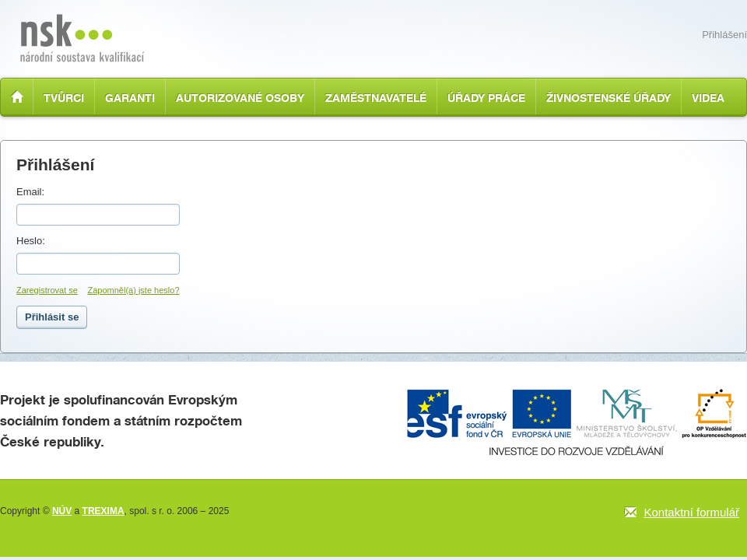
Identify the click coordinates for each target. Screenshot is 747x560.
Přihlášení (724, 35)
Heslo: (31, 241)
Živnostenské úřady (608, 98)
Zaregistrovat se (47, 290)
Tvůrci (64, 98)
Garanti (130, 98)
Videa (708, 98)
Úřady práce (486, 98)
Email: (30, 192)
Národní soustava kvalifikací (82, 38)
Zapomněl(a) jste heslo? (134, 290)
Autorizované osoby (240, 98)
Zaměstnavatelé (376, 98)
